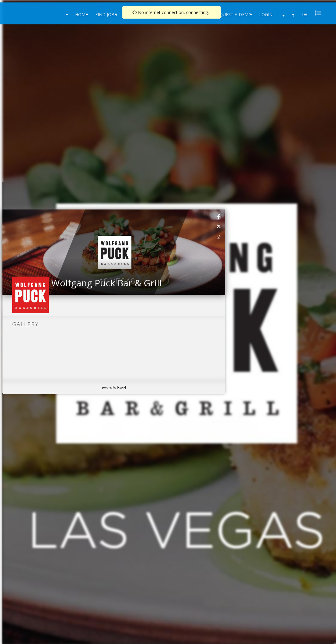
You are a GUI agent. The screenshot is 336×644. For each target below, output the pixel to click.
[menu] (316, 13)
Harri (122, 387)
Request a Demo (233, 14)
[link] (219, 216)
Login (266, 14)
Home (81, 14)
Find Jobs (106, 14)
